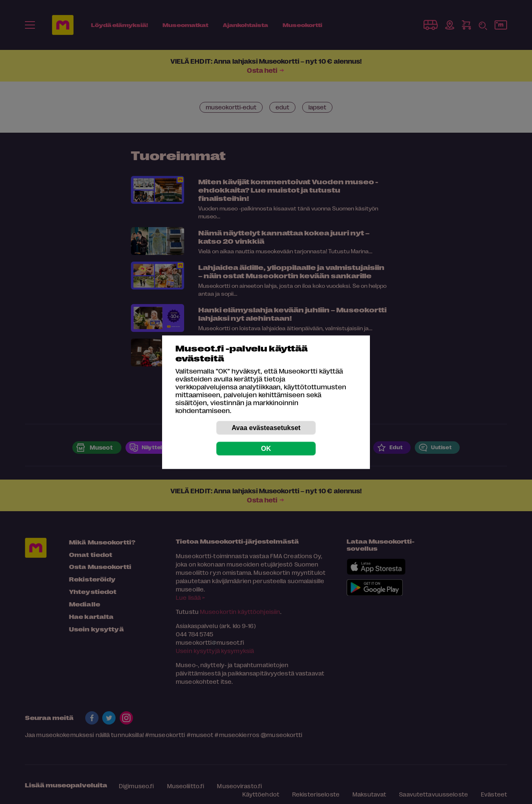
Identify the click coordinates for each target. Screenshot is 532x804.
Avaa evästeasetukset (266, 427)
